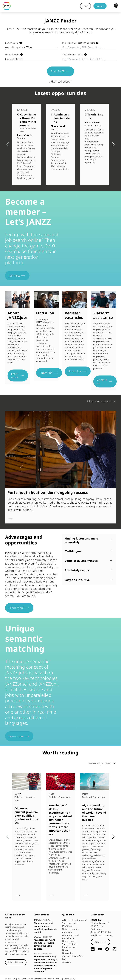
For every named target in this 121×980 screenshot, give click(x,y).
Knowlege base (70, 947)
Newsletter (68, 953)
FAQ (64, 959)
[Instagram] (114, 949)
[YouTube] (100, 949)
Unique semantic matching (71, 930)
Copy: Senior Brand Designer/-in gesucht (28, 120)
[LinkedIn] (93, 949)
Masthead (22, 979)
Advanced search (60, 81)
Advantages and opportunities (70, 936)
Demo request (70, 941)
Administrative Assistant (62, 118)
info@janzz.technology (102, 935)
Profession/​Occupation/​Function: (79, 43)
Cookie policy (69, 979)
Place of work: (12, 54)
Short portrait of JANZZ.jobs (71, 925)
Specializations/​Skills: (73, 54)
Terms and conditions (37, 979)
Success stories (70, 944)
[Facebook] (107, 949)
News (65, 950)
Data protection (55, 979)
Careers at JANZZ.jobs (73, 956)
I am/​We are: (12, 43)
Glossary (67, 962)
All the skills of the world (74, 920)
